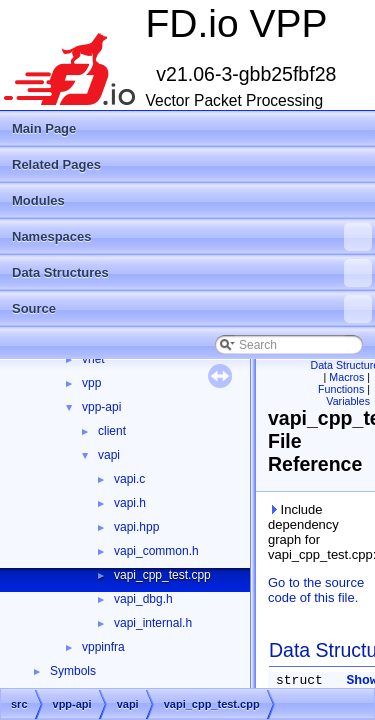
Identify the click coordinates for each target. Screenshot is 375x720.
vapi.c (129, 479)
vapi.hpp (136, 527)
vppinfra (103, 647)
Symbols (73, 671)
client (112, 431)
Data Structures (192, 273)
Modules (38, 200)
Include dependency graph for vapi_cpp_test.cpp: (317, 532)
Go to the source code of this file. (316, 590)
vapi (109, 455)
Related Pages (56, 164)
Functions (341, 389)
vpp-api (101, 407)
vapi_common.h (156, 551)
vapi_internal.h (153, 623)
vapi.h (130, 503)
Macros (346, 377)
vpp (91, 383)
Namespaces (192, 237)
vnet (93, 359)
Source (192, 309)
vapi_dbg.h (143, 599)
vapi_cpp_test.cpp (162, 575)
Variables (348, 401)
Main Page (44, 128)
